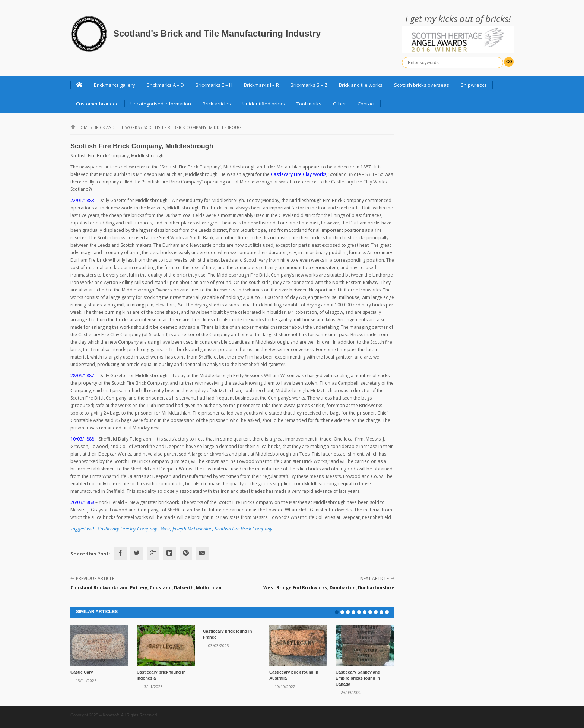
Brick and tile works (361, 85)
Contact (366, 104)
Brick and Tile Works (117, 127)
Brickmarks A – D (165, 85)
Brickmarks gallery (115, 85)
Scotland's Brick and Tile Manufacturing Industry (217, 33)
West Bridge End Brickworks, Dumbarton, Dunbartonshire (329, 588)
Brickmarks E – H (214, 85)
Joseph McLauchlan (192, 529)
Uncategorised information (161, 104)
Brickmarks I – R (261, 85)
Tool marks (309, 104)
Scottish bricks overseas (422, 85)
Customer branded (97, 104)
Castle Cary (82, 672)
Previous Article (95, 578)
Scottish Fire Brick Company (243, 529)
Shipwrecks (474, 85)
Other (339, 104)
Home (80, 127)
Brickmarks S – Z (309, 85)
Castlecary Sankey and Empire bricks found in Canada (358, 678)
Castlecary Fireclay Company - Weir (134, 529)
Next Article (374, 578)
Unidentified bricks (264, 104)
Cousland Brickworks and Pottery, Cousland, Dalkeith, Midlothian (146, 588)
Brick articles (217, 104)
